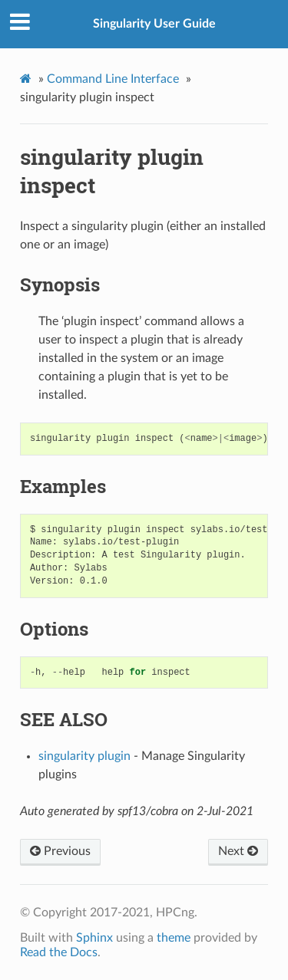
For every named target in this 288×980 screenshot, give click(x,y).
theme (174, 938)
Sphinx (94, 938)
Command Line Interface (113, 79)
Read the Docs (59, 952)
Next (238, 851)
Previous (60, 851)
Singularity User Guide (154, 24)
